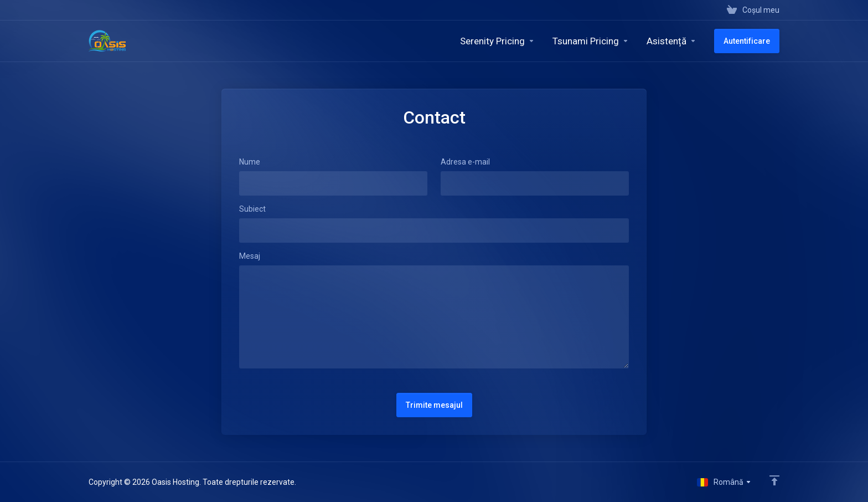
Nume (250, 162)
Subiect (252, 209)
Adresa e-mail (465, 162)
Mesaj (250, 256)
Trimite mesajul (434, 405)
